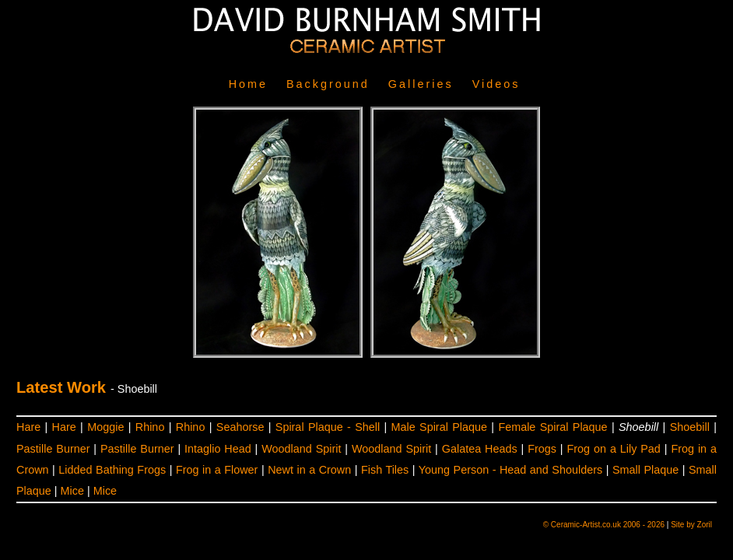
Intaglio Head (218, 449)
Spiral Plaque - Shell (328, 427)
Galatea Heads (480, 449)
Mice (72, 491)
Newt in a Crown (309, 470)
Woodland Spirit (301, 449)
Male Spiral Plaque (439, 427)
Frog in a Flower (217, 470)
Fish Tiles (385, 470)
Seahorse (240, 427)
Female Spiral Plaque (552, 427)
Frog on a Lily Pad (614, 449)
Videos (496, 84)
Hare (28, 427)
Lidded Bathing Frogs (112, 470)
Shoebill (690, 427)
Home (248, 84)
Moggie (105, 427)
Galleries (421, 84)
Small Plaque (645, 470)
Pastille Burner (53, 449)
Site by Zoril (691, 525)
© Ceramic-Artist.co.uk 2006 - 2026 (604, 525)
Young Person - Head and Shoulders (510, 470)
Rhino (150, 427)
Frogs (542, 449)
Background (328, 84)
